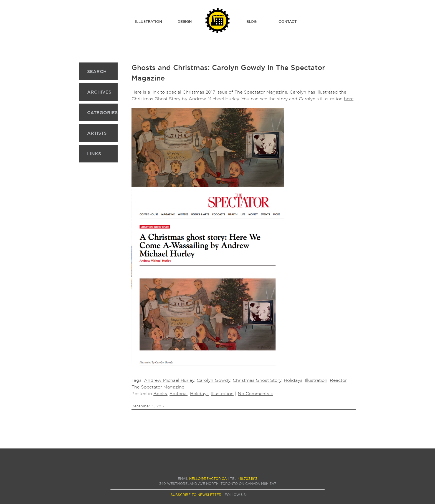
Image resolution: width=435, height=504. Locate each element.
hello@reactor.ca (208, 479)
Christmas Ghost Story (257, 380)
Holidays (293, 380)
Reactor (338, 380)
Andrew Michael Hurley (169, 380)
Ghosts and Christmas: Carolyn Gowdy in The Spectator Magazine (228, 73)
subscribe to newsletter (196, 495)
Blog (251, 21)
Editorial (179, 394)
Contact (288, 21)
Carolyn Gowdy (213, 380)
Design (185, 21)
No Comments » (255, 394)
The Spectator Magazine (158, 387)
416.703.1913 (247, 479)
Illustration (149, 21)
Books (160, 394)
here (349, 99)
